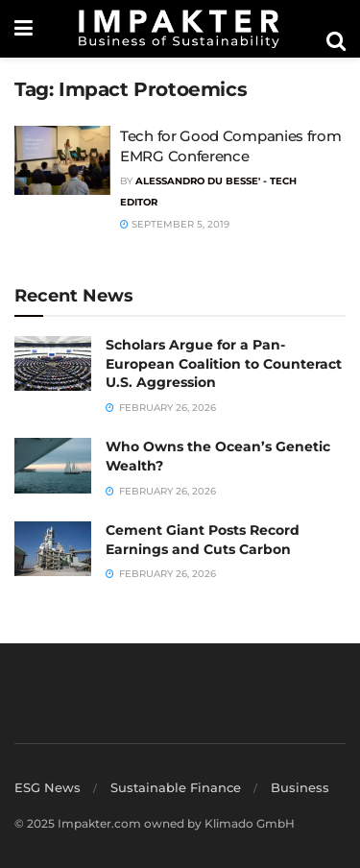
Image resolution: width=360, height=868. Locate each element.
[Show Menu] (24, 29)
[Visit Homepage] (180, 29)
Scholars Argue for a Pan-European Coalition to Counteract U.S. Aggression (224, 363)
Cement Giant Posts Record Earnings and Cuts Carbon (203, 540)
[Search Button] (336, 41)
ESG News (48, 787)
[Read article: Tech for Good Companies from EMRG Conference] (62, 160)
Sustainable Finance (176, 787)
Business (300, 787)
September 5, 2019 (175, 224)
